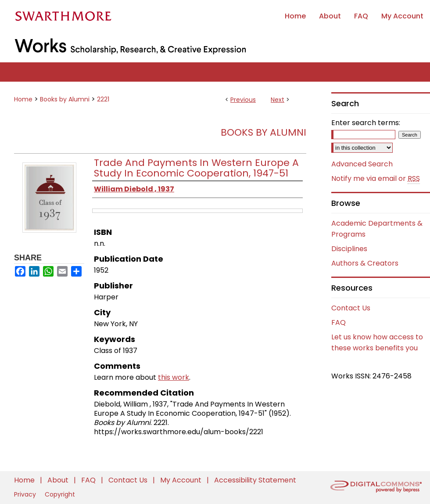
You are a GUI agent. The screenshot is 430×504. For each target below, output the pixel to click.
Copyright (60, 494)
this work (174, 377)
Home (23, 99)
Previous (243, 100)
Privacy (26, 494)
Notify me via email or (376, 179)
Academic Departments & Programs (377, 229)
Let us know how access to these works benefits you (377, 342)
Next (278, 100)
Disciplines (349, 249)
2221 (103, 99)
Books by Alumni (65, 99)
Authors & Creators (365, 263)
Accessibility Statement (255, 480)
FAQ (339, 322)
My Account (182, 480)
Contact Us (351, 308)
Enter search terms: (366, 123)
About (59, 480)
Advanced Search (362, 164)
